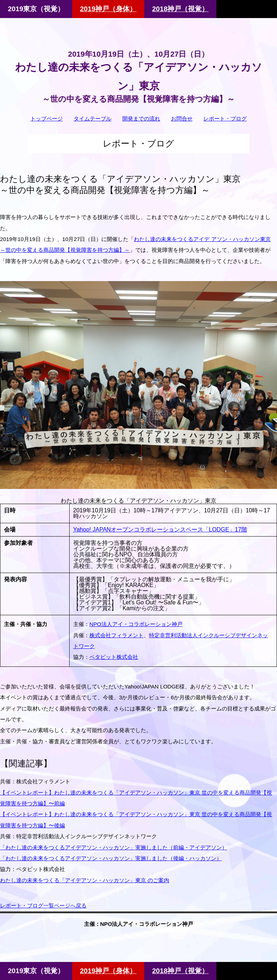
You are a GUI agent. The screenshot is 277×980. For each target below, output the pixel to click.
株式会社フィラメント (116, 635)
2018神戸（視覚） (181, 9)
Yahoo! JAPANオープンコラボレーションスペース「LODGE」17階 (160, 530)
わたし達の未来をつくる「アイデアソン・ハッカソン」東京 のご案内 (85, 880)
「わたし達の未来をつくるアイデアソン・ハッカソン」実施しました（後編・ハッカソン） (111, 858)
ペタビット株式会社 (114, 657)
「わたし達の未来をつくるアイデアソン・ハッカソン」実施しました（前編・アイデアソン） (114, 847)
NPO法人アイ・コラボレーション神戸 (136, 624)
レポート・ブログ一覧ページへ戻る (43, 905)
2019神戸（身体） (108, 9)
